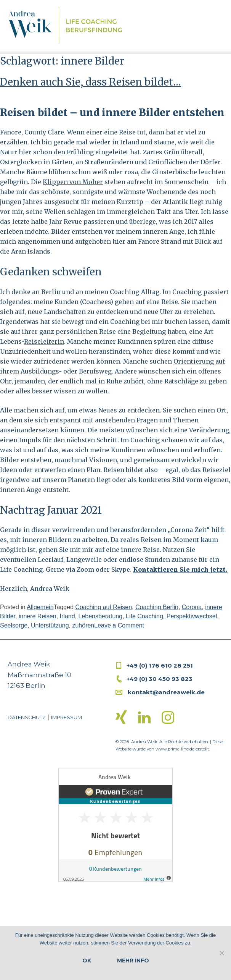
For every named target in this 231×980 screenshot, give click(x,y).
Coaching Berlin (157, 607)
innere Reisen (38, 616)
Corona (192, 607)
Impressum (67, 717)
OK (87, 961)
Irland (67, 616)
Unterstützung (50, 625)
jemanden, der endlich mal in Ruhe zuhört (79, 381)
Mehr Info (133, 961)
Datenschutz (27, 717)
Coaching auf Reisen (103, 607)
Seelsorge (14, 625)
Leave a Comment (119, 625)
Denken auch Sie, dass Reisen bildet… (91, 82)
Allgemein (40, 607)
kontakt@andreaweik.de (166, 692)
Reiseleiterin (44, 341)
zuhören (83, 625)
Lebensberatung (100, 616)
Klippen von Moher (73, 182)
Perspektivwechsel (192, 616)
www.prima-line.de (175, 749)
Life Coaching (144, 616)
